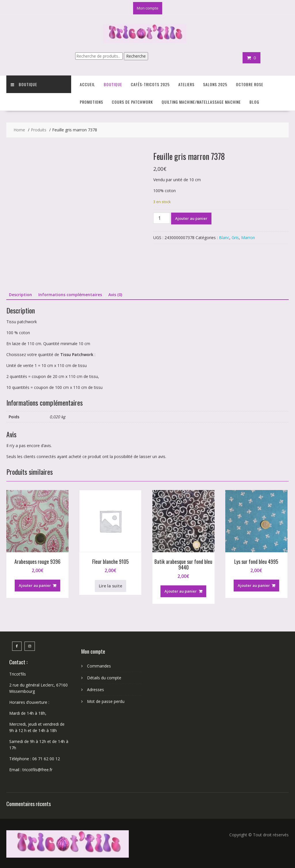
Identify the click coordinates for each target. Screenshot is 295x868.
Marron (248, 238)
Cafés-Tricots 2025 (150, 84)
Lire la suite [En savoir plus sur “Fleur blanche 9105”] (110, 586)
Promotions (91, 102)
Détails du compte (104, 678)
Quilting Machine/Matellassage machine (201, 102)
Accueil (87, 84)
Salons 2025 (215, 84)
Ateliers (186, 84)
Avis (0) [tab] (115, 295)
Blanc (224, 238)
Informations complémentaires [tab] (70, 295)
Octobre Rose (250, 84)
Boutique (24, 84)
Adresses (96, 690)
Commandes (99, 666)
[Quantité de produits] (162, 218)
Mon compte (148, 8)
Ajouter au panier (191, 218)
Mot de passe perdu (106, 701)
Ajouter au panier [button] (35, 585)
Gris (235, 238)
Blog (254, 102)
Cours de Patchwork (132, 102)
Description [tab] (20, 295)
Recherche (136, 56)
